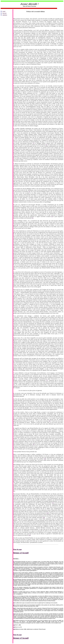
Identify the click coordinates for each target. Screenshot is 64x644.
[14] (44, 517)
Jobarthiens (5, 15)
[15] (30, 535)
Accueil (4, 11)
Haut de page (17, 549)
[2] (47, 145)
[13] (48, 513)
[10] (45, 459)
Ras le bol (4, 13)
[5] (33, 218)
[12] (18, 506)
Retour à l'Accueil (21, 553)
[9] (34, 444)
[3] (29, 192)
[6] (17, 225)
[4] (52, 216)
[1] (34, 143)
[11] (53, 503)
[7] (47, 380)
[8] (50, 421)
